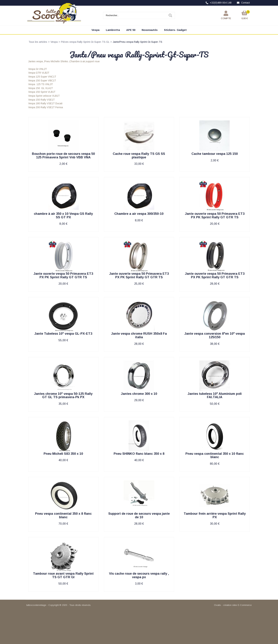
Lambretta (113, 30)
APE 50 (131, 30)
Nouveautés (150, 30)
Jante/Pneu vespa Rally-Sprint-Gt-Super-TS (137, 42)
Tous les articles (38, 42)
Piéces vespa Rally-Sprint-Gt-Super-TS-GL (85, 42)
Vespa (95, 30)
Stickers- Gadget (175, 30)
